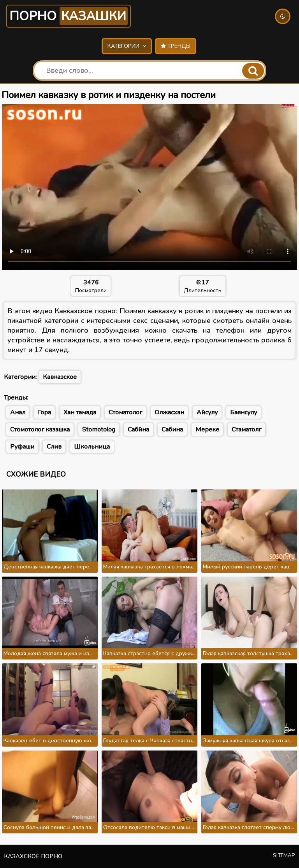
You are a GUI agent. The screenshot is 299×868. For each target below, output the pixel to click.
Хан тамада (80, 412)
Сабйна (138, 430)
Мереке (207, 430)
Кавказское (60, 377)
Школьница (92, 447)
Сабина (172, 430)
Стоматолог (125, 412)
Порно (69, 16)
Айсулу (207, 412)
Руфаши (22, 447)
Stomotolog (99, 430)
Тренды (176, 46)
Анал (18, 412)
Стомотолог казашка (40, 430)
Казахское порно (33, 856)
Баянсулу (244, 412)
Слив (54, 447)
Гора (44, 412)
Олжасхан (169, 412)
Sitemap (284, 856)
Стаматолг (246, 430)
